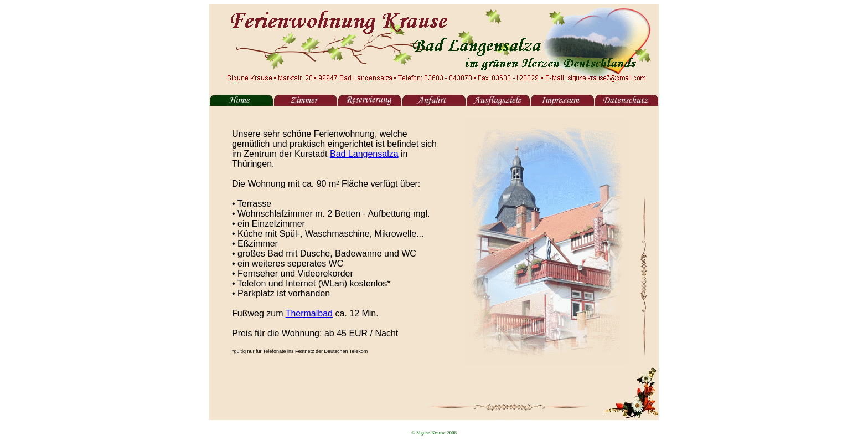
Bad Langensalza (364, 154)
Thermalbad (309, 313)
